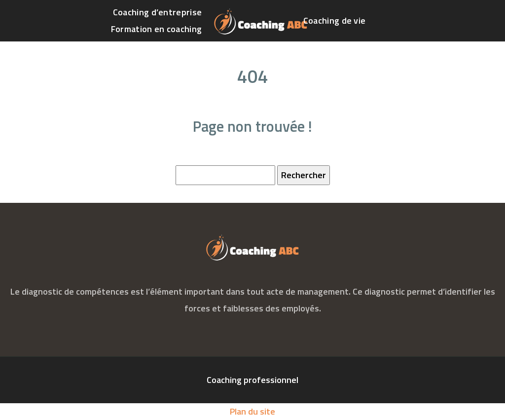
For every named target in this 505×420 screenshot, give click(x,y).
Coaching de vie (335, 20)
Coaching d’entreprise (157, 12)
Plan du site (252, 411)
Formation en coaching (156, 29)
